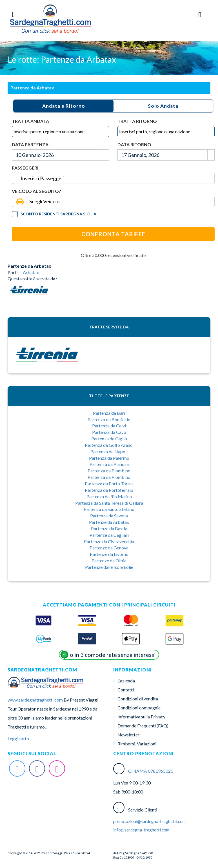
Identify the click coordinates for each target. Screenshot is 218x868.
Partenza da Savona (109, 516)
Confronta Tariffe (113, 234)
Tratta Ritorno (137, 121)
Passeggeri (25, 168)
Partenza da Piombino (109, 471)
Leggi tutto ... (20, 739)
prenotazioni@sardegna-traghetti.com (149, 821)
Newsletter (128, 735)
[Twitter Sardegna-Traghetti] (17, 768)
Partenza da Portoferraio (109, 490)
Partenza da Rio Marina (109, 496)
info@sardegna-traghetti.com (141, 830)
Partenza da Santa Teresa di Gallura (109, 503)
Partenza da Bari (109, 413)
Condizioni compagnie (139, 708)
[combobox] (60, 132)
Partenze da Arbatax (109, 522)
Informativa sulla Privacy (141, 717)
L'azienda (126, 681)
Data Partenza (30, 144)
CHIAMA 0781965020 (151, 771)
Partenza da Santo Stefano (109, 509)
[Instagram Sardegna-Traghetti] (57, 768)
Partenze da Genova (109, 548)
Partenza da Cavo (109, 432)
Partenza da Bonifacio (109, 419)
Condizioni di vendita (138, 699)
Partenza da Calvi (109, 426)
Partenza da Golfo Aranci (109, 445)
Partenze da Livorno (109, 554)
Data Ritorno (134, 144)
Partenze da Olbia (109, 561)
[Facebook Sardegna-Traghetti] (37, 768)
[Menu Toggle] (200, 14)
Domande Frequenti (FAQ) (143, 726)
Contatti (126, 690)
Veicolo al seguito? (36, 191)
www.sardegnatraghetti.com (35, 700)
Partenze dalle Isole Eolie (109, 567)
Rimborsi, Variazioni (137, 744)
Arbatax (31, 272)
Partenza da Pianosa (109, 464)
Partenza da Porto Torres (109, 483)
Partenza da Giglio (109, 438)
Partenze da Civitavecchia (109, 541)
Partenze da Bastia (109, 528)
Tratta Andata (30, 121)
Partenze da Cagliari (109, 535)
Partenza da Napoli (109, 451)
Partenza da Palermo (109, 458)
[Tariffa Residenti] (15, 214)
